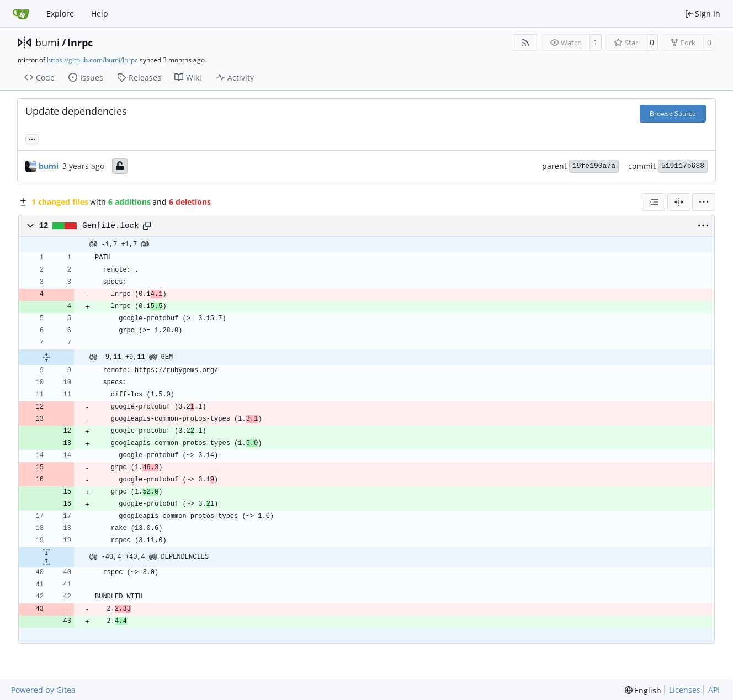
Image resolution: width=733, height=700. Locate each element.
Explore (60, 14)
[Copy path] (147, 226)
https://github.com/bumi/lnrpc (92, 60)
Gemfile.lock (111, 226)
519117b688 (683, 166)
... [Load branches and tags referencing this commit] (32, 138)
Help (100, 14)
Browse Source (673, 113)
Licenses (685, 690)
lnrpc (80, 43)
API (714, 690)
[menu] (704, 202)
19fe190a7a (594, 166)
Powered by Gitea (43, 690)
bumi (47, 43)
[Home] (21, 14)
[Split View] (679, 202)
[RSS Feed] (525, 43)
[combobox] (654, 202)
